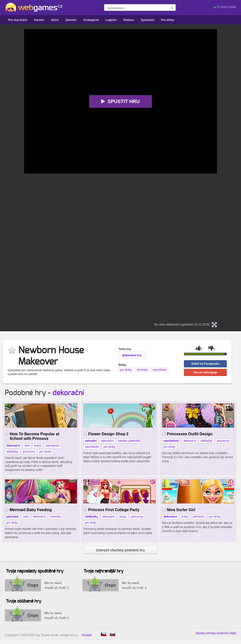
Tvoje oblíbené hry (24, 601)
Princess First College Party (114, 510)
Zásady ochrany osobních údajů (216, 633)
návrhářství (53, 446)
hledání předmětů (129, 441)
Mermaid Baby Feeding (31, 510)
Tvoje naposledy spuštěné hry (35, 571)
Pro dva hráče (18, 20)
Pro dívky (167, 20)
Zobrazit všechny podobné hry (120, 550)
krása (37, 446)
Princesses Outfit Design (190, 434)
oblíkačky (12, 452)
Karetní (39, 20)
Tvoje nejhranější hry (104, 571)
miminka (55, 517)
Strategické (91, 20)
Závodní (71, 20)
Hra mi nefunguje (205, 372)
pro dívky (45, 452)
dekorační (68, 393)
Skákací (129, 20)
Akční (55, 20)
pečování (199, 517)
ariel (27, 446)
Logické (111, 20)
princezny (29, 452)
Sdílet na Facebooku (205, 364)
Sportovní (147, 20)
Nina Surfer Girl (181, 510)
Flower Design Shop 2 (108, 434)
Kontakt (87, 635)
